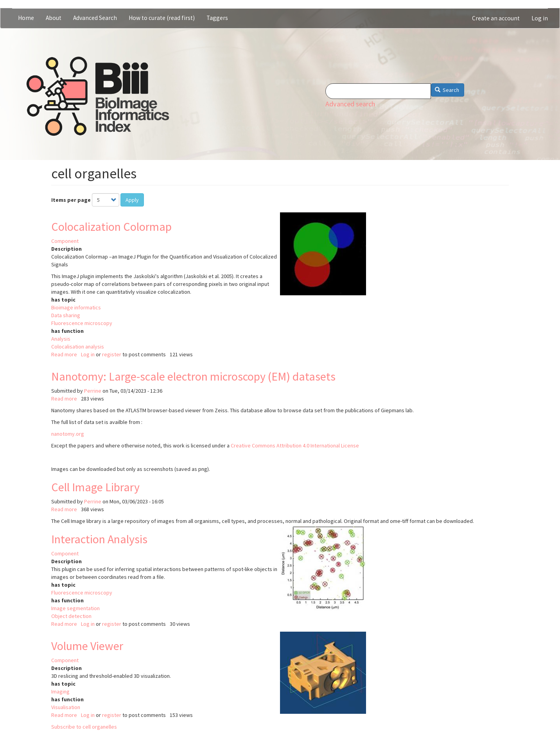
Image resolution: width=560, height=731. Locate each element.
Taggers (217, 18)
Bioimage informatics (76, 307)
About (54, 18)
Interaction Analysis (99, 539)
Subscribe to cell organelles (84, 727)
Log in (540, 18)
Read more (64, 354)
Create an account (496, 18)
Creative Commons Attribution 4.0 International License (295, 445)
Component (65, 241)
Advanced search (350, 104)
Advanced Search (95, 18)
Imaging (60, 691)
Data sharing (66, 315)
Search (447, 90)
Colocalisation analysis (78, 347)
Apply (132, 200)
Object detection (71, 616)
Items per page (71, 200)
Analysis (61, 339)
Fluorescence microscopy (82, 323)
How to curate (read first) (162, 18)
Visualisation (66, 707)
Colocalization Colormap (111, 226)
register (112, 354)
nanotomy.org (68, 434)
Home (26, 18)
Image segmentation (75, 608)
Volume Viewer (87, 646)
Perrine (93, 391)
